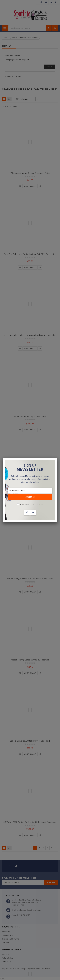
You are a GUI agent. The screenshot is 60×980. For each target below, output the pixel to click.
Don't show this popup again (32, 504)
